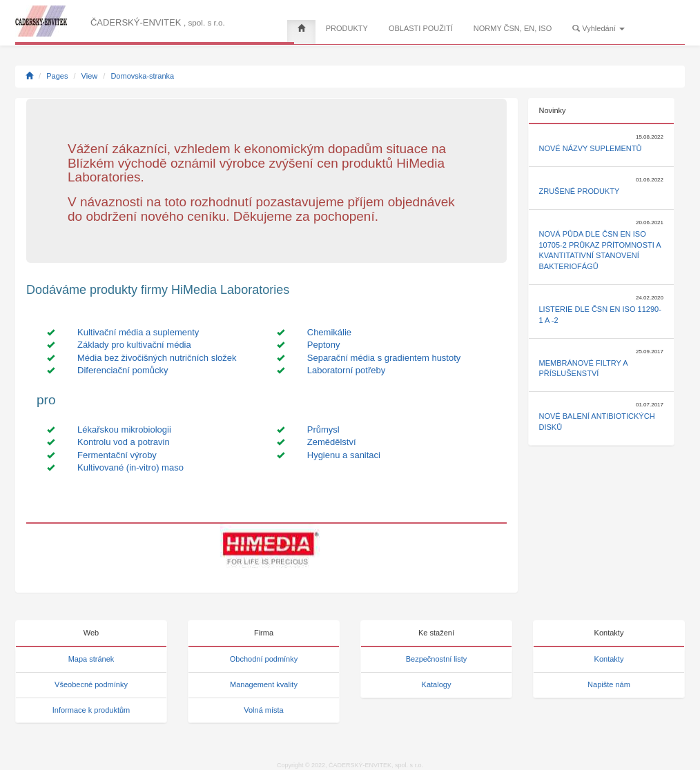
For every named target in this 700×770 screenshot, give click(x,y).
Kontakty (609, 659)
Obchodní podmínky (264, 659)
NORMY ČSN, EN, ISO (513, 28)
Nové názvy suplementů (591, 148)
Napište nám (609, 684)
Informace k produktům (91, 710)
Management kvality (264, 684)
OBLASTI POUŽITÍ (421, 28)
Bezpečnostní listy (437, 659)
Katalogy (437, 684)
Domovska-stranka (142, 76)
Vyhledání (599, 28)
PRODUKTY (347, 28)
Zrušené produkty (580, 191)
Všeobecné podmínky (91, 684)
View (90, 76)
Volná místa (263, 710)
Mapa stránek (91, 659)
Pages (57, 76)
